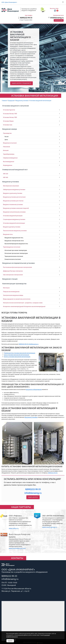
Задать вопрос (33, 497)
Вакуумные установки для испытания (14, 197)
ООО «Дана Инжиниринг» (9, 2)
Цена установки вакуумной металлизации (17, 355)
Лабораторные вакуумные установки (14, 190)
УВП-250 (6, 174)
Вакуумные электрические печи (14, 241)
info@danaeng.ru (57, 18)
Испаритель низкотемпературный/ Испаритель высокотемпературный (24, 306)
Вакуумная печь (8, 234)
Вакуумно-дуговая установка (12, 227)
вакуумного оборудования (34, 389)
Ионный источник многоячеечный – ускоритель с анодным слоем (23, 303)
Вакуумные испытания (10, 143)
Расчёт (7, 137)
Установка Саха (8, 125)
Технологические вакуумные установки (15, 231)
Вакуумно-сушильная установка (13, 193)
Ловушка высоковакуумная (11, 292)
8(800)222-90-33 (23, 344)
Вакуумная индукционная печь (14, 238)
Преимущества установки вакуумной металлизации (20, 353)
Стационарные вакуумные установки (14, 219)
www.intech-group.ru (50, 527)
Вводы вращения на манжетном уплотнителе (17, 299)
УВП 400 (6, 177)
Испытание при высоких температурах (16, 253)
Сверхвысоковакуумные (10, 158)
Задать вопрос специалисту (21, 83)
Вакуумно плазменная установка (13, 204)
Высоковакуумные (9, 162)
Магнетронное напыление (11, 186)
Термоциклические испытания (14, 256)
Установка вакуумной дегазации (13, 216)
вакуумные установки (31, 417)
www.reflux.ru (14, 528)
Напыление (6, 147)
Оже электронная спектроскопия (13, 275)
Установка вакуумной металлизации (14, 223)
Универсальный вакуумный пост (15, 169)
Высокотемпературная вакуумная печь (16, 244)
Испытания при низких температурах (16, 250)
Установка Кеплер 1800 (10, 117)
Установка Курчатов (9, 110)
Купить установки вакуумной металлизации (17, 357)
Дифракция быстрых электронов (13, 271)
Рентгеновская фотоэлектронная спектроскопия (17, 267)
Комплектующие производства (14, 284)
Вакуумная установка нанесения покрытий (16, 208)
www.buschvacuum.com (17, 548)
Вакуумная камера (10, 129)
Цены (6, 140)
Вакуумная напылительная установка (14, 212)
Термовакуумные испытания (12, 247)
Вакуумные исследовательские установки (18, 263)
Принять (10, 641)
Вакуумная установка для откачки (13, 201)
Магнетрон (6, 288)
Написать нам (59, 20)
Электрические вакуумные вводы (13, 295)
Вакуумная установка (11, 182)
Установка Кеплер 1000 (10, 114)
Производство (7, 133)
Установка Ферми (8, 121)
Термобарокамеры (9, 154)
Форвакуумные (8, 165)
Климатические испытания (13, 259)
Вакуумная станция (10, 279)
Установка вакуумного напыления (16, 106)
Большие (6, 150)
